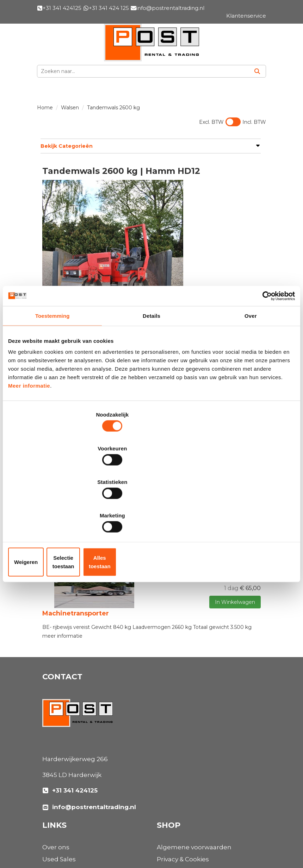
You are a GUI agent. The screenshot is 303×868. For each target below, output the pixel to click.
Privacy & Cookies (68, 791)
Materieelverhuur (184, 655)
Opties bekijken (242, 260)
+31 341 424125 (70, 722)
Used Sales (174, 643)
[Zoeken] (257, 71)
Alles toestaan (248, 512)
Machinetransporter (76, 548)
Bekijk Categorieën (149, 146)
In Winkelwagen (228, 246)
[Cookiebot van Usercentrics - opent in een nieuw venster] (264, 351)
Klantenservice (180, 779)
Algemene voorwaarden (80, 779)
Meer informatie (29, 441)
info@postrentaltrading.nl (89, 739)
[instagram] (81, 837)
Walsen (70, 108)
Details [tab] (151, 371)
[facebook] (50, 837)
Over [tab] (251, 371)
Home (45, 108)
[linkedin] (66, 837)
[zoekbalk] (143, 71)
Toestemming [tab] (52, 371)
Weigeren (55, 512)
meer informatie (62, 567)
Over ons (170, 631)
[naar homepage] (151, 43)
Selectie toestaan (152, 512)
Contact (169, 791)
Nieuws (168, 667)
